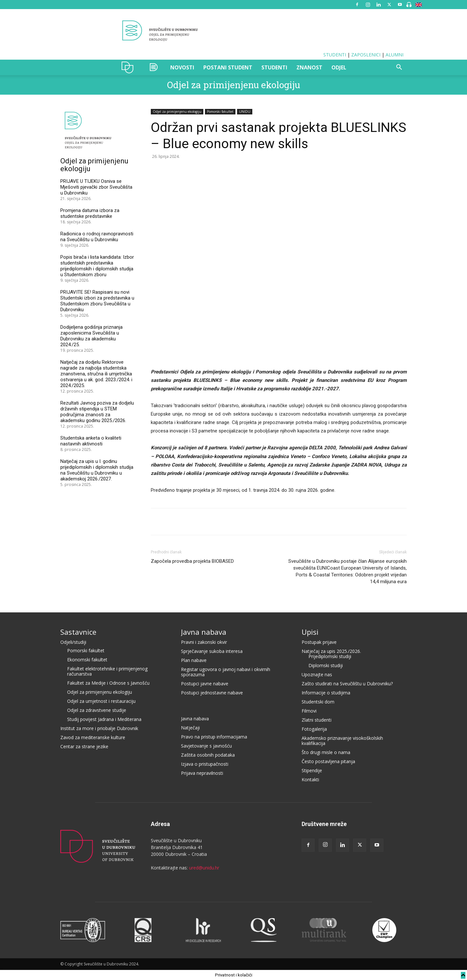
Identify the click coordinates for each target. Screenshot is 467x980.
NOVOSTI (182, 67)
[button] (399, 68)
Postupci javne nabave (205, 684)
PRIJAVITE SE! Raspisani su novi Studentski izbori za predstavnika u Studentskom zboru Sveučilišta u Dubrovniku (97, 301)
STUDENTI (335, 55)
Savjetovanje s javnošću (206, 746)
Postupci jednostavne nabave (212, 693)
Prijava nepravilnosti (202, 773)
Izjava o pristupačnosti (205, 764)
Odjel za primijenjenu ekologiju (233, 85)
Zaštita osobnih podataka (208, 755)
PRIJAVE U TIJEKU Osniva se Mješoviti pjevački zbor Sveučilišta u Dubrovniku (96, 187)
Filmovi (309, 711)
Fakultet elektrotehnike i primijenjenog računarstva (107, 671)
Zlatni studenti (317, 720)
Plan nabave (194, 660)
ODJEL (339, 67)
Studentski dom (318, 702)
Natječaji (190, 728)
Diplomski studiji (326, 665)
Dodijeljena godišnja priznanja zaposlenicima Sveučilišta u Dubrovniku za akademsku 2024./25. (91, 336)
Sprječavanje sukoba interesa (212, 651)
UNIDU (129, 67)
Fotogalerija (314, 729)
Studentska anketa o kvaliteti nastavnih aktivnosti (91, 441)
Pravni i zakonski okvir (204, 642)
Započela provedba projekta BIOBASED (192, 561)
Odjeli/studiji (73, 642)
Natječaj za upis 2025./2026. (331, 651)
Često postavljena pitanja (328, 761)
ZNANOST (309, 67)
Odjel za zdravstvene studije (97, 710)
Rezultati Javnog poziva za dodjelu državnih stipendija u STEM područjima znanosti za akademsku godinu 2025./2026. (97, 412)
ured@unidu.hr (204, 868)
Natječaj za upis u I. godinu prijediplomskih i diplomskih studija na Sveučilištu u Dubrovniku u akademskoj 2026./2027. (97, 470)
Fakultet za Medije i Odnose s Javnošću (108, 683)
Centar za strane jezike (84, 746)
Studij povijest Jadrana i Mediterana (104, 719)
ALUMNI (395, 55)
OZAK (154, 67)
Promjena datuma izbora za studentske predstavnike (90, 213)
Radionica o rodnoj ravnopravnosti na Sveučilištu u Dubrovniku (97, 237)
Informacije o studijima (326, 693)
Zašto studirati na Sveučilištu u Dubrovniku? (347, 684)
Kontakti (310, 779)
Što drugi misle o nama (326, 752)
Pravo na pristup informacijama (214, 737)
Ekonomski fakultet (87, 660)
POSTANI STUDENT (228, 67)
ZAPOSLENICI (366, 55)
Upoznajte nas (317, 674)
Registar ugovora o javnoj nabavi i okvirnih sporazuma (226, 672)
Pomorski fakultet (220, 112)
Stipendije (312, 770)
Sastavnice (78, 632)
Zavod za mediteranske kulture (93, 737)
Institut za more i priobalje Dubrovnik (99, 728)
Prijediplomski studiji (330, 656)
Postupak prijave (319, 642)
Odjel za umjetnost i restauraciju (101, 701)
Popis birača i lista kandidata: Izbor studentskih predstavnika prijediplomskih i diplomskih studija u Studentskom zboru (97, 266)
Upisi (310, 632)
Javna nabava (204, 632)
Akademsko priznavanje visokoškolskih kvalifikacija (342, 741)
